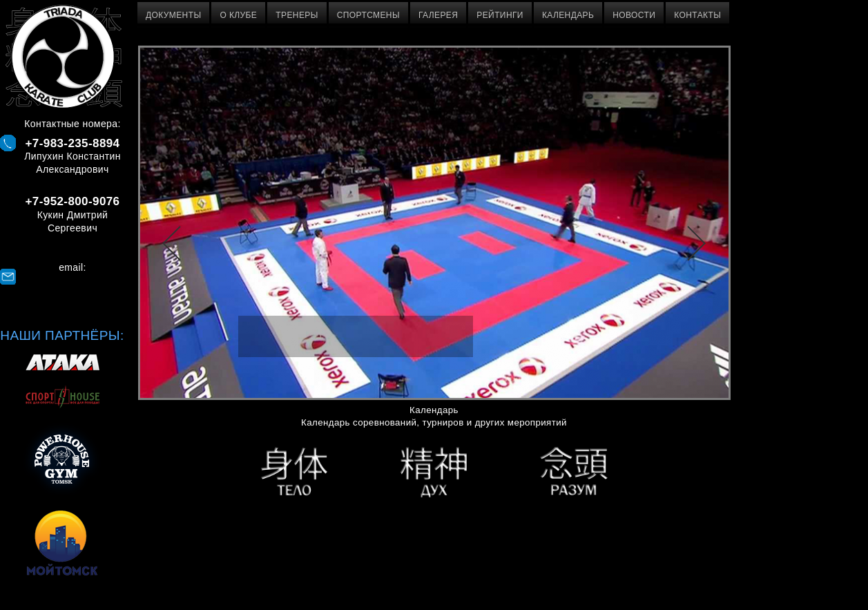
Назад (172, 244)
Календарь (568, 15)
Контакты (697, 15)
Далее (696, 244)
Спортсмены (368, 15)
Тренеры (297, 15)
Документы (173, 15)
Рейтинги (500, 15)
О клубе (238, 15)
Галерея (438, 15)
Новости (634, 15)
